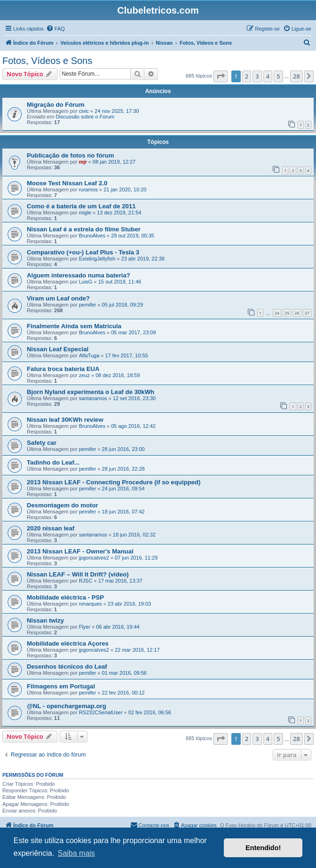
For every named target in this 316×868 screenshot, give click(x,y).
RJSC (86, 581)
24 (277, 313)
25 (287, 313)
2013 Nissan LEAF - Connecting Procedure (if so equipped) (114, 482)
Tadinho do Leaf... (53, 462)
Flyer (85, 627)
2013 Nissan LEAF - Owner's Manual (80, 551)
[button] (221, 76)
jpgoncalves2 (94, 558)
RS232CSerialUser (101, 712)
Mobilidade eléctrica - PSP (65, 597)
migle (85, 213)
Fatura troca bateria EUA (63, 369)
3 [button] (257, 76)
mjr (83, 162)
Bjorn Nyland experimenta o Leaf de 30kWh (91, 392)
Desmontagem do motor (63, 505)
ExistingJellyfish (97, 259)
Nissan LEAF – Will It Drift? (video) (78, 574)
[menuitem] (55, 29)
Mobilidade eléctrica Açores (68, 643)
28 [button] (296, 76)
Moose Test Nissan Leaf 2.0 (67, 183)
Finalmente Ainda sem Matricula (74, 326)
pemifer (88, 305)
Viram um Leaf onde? (58, 298)
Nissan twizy (45, 620)
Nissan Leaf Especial (58, 349)
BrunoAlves (92, 236)
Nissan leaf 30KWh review (65, 420)
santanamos (93, 398)
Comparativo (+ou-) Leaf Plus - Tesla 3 (83, 252)
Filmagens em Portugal (61, 686)
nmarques (91, 604)
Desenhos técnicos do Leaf (67, 667)
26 (297, 313)
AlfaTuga (89, 355)
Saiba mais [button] (76, 853)
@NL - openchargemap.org (67, 706)
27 (307, 313)
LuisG (86, 282)
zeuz (84, 375)
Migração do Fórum (55, 105)
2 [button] (247, 76)
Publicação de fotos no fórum (70, 155)
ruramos (88, 189)
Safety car (42, 443)
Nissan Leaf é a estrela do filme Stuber (84, 229)
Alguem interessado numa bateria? (79, 275)
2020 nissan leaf (51, 528)
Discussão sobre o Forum (85, 117)
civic (84, 111)
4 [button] (268, 76)
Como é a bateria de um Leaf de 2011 (81, 206)
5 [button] (278, 76)
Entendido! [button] (263, 848)
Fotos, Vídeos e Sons (47, 61)
